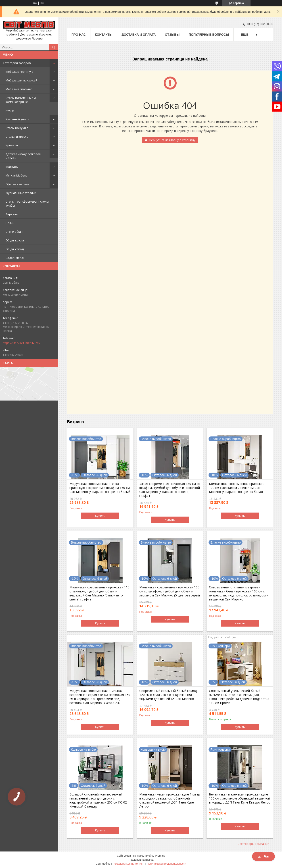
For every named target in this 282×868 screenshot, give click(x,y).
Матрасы (12, 167)
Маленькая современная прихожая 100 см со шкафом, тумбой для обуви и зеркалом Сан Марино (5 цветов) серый (170, 591)
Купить (100, 516)
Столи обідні (14, 232)
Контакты (104, 35)
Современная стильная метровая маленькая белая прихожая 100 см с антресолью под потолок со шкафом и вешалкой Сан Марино (239, 593)
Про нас (79, 35)
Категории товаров (17, 63)
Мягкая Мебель (17, 175)
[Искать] (54, 47)
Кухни (10, 110)
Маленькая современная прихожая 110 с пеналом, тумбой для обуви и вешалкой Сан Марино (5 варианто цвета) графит (99, 593)
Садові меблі (15, 258)
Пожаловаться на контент (128, 864)
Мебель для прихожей (21, 80)
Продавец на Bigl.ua (141, 860)
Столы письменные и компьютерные (21, 100)
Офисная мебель (18, 184)
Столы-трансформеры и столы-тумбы (28, 204)
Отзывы (172, 35)
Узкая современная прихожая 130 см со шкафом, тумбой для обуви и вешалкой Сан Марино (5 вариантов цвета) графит (170, 490)
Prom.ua (160, 856)
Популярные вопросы (209, 35)
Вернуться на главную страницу (172, 140)
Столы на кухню (17, 128)
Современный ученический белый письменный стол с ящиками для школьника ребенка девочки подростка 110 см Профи (239, 697)
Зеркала (12, 214)
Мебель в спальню (19, 89)
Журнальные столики (21, 193)
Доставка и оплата (139, 35)
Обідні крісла (15, 240)
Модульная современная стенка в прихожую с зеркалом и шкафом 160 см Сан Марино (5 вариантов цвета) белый (100, 488)
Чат (263, 856)
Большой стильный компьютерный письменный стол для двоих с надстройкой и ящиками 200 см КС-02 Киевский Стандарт (98, 800)
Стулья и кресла (17, 137)
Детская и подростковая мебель (23, 156)
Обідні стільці (15, 249)
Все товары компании (254, 844)
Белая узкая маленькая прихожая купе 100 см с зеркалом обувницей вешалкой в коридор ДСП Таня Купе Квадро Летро (240, 798)
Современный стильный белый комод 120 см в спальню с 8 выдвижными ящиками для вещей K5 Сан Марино (168, 695)
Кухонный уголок (18, 119)
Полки (10, 223)
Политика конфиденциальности (166, 864)
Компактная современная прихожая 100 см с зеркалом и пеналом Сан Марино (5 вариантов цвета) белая (237, 488)
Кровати (12, 145)
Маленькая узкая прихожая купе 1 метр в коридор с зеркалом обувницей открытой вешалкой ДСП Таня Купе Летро (170, 800)
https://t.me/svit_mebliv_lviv (21, 343)
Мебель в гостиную (19, 72)
